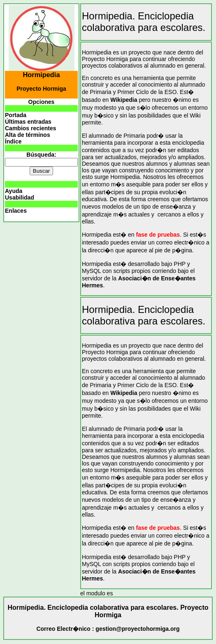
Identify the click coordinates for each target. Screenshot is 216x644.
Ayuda (14, 191)
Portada (16, 115)
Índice (13, 141)
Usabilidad (20, 197)
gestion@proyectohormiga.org (137, 629)
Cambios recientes (31, 128)
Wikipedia (124, 100)
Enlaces (16, 211)
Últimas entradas (28, 122)
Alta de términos (28, 135)
